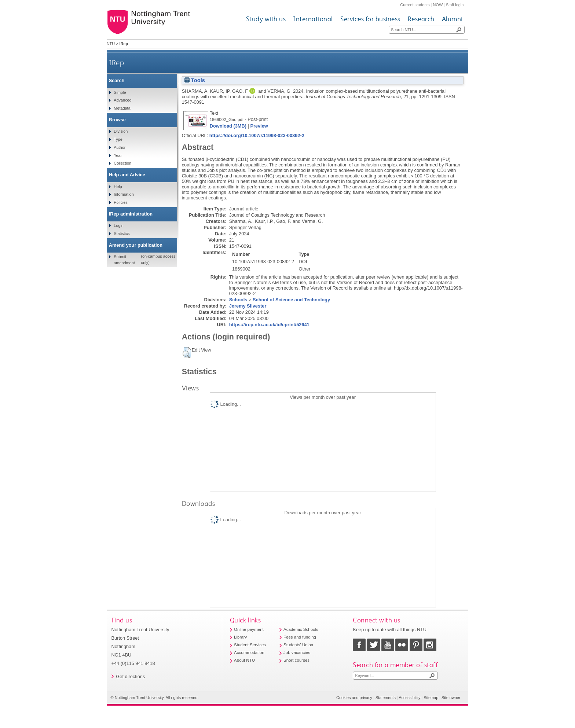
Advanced (122, 100)
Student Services (250, 645)
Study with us (266, 19)
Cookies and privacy (354, 698)
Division (121, 131)
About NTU (244, 660)
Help (118, 187)
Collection (122, 163)
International (313, 19)
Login (119, 225)
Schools (238, 300)
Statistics (122, 234)
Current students (415, 5)
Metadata (122, 108)
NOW (438, 5)
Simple (120, 92)
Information (124, 194)
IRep (116, 62)
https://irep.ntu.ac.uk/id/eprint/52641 (269, 325)
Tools (195, 80)
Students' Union (298, 645)
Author (120, 147)
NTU (111, 44)
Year (118, 155)
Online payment (249, 629)
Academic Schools (301, 629)
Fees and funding (300, 637)
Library (240, 637)
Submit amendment (124, 260)
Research (421, 19)
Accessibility (409, 698)
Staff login (455, 5)
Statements (386, 698)
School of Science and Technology (291, 300)
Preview (259, 126)
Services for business (370, 19)
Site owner (451, 698)
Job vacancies (297, 652)
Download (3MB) (228, 126)
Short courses (296, 660)
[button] (187, 353)
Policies (120, 202)
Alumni (452, 19)
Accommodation (249, 652)
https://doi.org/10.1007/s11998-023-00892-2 (257, 135)
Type (118, 139)
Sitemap (431, 698)
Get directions (130, 676)
